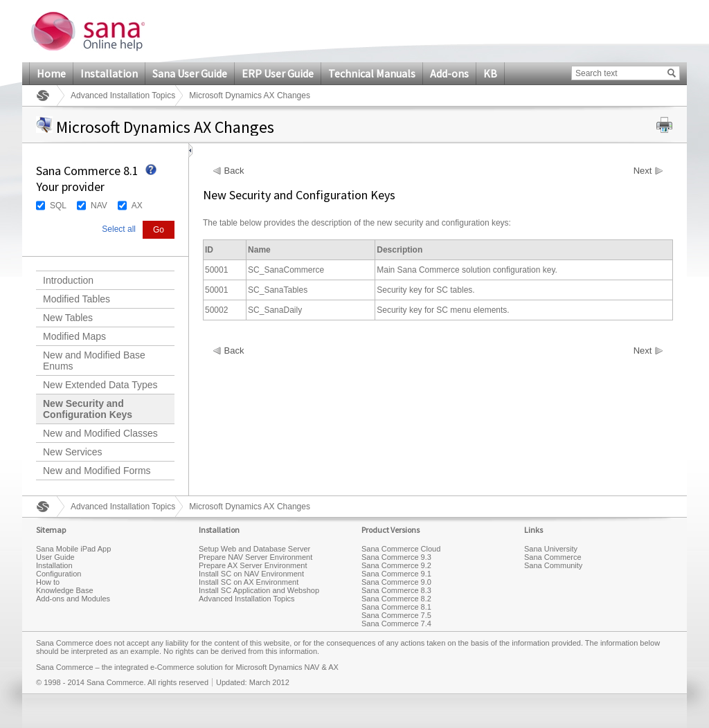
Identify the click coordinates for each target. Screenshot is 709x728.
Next (643, 171)
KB (490, 73)
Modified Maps (74, 336)
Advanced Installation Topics (123, 95)
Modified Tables (77, 299)
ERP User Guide (278, 73)
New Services (73, 452)
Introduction (68, 280)
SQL (58, 206)
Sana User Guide (190, 73)
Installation (109, 73)
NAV (99, 206)
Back (234, 171)
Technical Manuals (372, 73)
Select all (119, 229)
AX (137, 206)
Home (51, 73)
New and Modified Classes (100, 433)
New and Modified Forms (97, 471)
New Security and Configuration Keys (88, 409)
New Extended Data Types (100, 385)
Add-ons (449, 73)
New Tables (68, 318)
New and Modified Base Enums (94, 361)
